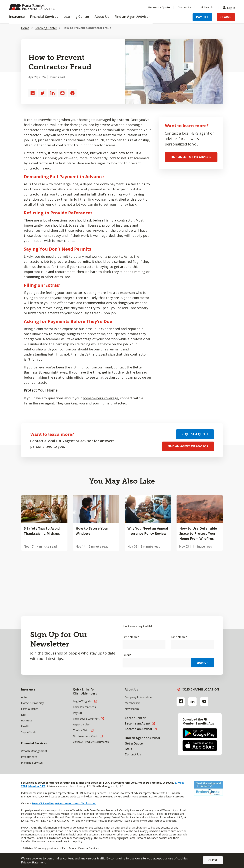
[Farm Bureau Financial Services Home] (33, 7)
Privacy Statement (33, 862)
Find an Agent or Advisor (191, 157)
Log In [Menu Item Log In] (230, 7)
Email (127, 655)
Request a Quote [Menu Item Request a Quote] (159, 7)
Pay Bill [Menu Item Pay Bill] (202, 17)
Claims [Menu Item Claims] (226, 17)
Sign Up (202, 663)
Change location (204, 689)
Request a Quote (195, 434)
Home (25, 28)
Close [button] (213, 860)
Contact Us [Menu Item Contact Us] (185, 7)
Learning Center (46, 28)
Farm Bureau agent (39, 403)
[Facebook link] (181, 702)
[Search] (207, 7)
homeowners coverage (100, 398)
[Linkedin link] (192, 702)
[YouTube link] (204, 702)
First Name (131, 637)
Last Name (179, 637)
